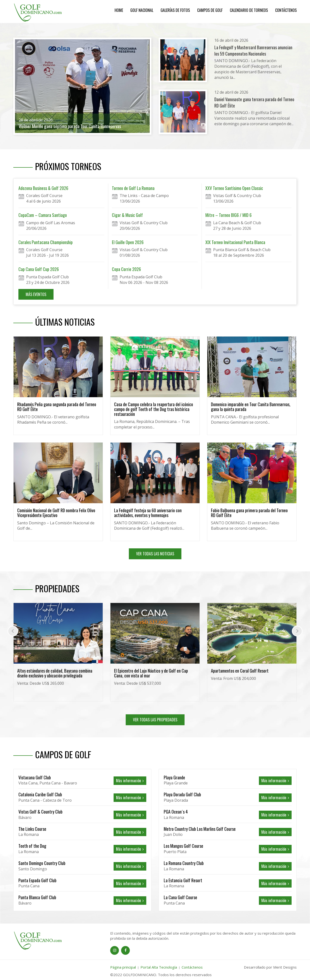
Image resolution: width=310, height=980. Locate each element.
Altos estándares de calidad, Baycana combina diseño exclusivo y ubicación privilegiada (152, 673)
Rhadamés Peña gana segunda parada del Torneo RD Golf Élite (57, 407)
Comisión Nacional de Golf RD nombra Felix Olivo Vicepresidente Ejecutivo (56, 513)
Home (119, 10)
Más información (130, 781)
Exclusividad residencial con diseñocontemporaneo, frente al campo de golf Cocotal (55, 675)
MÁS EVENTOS (36, 294)
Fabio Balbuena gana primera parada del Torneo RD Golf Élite (249, 513)
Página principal (123, 967)
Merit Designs (285, 967)
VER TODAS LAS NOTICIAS (155, 554)
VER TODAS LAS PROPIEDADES (155, 720)
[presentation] (13, 631)
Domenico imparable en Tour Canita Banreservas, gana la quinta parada (251, 407)
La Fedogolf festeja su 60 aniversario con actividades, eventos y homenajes (148, 513)
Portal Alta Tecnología (159, 967)
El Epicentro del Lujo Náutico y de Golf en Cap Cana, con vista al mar (248, 673)
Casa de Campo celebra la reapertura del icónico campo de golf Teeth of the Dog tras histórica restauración (154, 409)
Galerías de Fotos (175, 10)
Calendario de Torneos (249, 10)
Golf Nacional (142, 10)
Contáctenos (286, 10)
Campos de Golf (210, 10)
